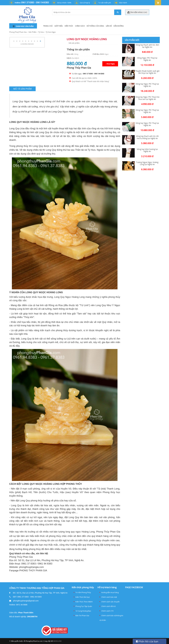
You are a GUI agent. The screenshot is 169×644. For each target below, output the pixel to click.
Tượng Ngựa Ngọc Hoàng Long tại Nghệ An (147, 163)
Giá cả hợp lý (85, 3)
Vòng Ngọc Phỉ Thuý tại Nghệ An (147, 59)
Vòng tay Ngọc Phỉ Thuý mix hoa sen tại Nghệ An (147, 98)
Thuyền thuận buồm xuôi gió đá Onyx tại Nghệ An (147, 72)
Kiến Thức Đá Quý (83, 597)
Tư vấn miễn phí (105, 3)
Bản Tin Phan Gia (82, 616)
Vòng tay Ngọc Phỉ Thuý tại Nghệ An (147, 85)
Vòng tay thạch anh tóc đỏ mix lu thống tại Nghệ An (147, 137)
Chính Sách (80, 26)
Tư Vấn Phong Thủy (83, 592)
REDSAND (57, 641)
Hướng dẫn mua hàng (110, 592)
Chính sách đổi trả (108, 606)
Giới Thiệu (59, 26)
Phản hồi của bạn (147, 641)
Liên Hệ (109, 26)
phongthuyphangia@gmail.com (26, 601)
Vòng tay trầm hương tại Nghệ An (147, 150)
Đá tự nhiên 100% (64, 3)
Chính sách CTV (107, 611)
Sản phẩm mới (132, 40)
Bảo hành (123, 3)
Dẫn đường (119, 26)
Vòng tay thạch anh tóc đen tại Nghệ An (147, 46)
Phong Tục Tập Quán (84, 606)
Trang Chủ (48, 26)
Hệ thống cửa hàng (95, 26)
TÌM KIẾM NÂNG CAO (137, 13)
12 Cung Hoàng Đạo (83, 611)
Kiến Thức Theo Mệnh (84, 602)
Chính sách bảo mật (109, 597)
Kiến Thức (69, 26)
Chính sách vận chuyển (110, 602)
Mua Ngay (110, 64)
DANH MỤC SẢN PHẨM (23, 26)
